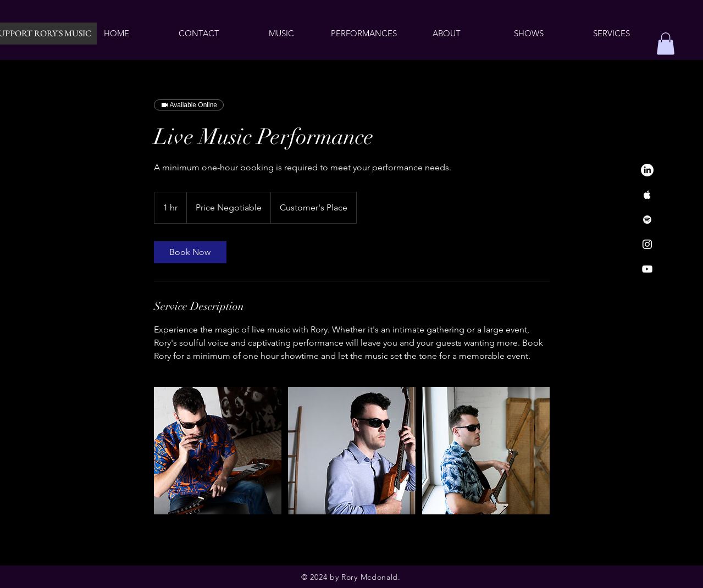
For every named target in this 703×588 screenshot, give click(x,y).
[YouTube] (647, 269)
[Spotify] (647, 220)
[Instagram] (647, 244)
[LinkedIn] (647, 170)
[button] (666, 44)
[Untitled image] (218, 451)
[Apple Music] (647, 195)
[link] (190, 252)
